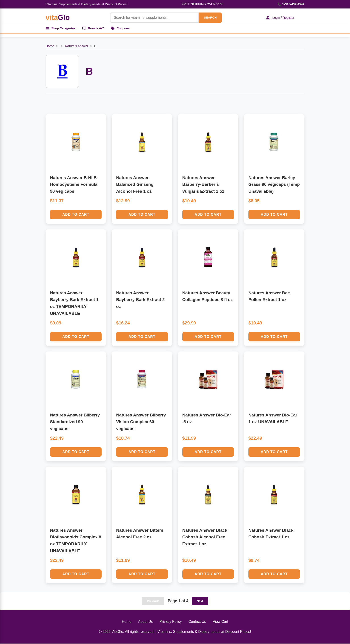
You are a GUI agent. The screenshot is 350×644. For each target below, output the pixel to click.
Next (200, 601)
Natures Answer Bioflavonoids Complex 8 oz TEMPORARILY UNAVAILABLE (76, 541)
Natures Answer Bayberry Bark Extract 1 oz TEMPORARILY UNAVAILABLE (74, 304)
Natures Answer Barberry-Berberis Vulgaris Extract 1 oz (203, 185)
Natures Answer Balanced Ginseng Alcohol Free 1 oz (135, 185)
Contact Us (197, 622)
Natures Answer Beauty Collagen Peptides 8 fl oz (208, 297)
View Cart (220, 622)
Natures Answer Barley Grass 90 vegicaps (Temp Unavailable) (274, 185)
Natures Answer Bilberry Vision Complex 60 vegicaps (141, 422)
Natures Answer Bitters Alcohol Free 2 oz (140, 534)
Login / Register (279, 18)
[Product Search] (153, 18)
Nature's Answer (77, 47)
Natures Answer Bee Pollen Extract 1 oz (269, 297)
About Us (146, 622)
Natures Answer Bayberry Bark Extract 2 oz (140, 300)
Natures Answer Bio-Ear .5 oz (207, 419)
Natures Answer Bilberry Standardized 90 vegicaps (75, 422)
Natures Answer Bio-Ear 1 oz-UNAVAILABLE (273, 419)
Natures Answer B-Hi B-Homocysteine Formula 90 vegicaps (74, 185)
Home (50, 47)
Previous (153, 601)
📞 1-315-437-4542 (291, 4)
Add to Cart (76, 215)
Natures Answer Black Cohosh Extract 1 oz (271, 534)
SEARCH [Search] (209, 18)
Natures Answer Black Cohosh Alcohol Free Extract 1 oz (205, 537)
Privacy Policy (171, 622)
